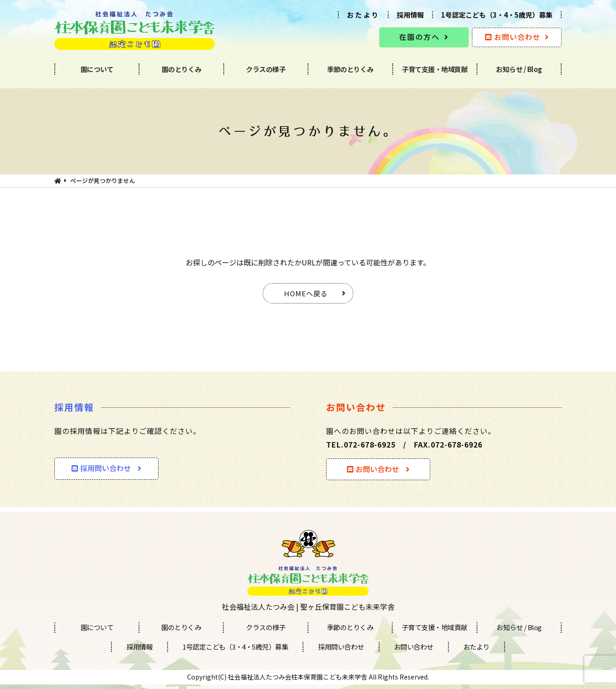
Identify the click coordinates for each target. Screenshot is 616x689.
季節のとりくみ (350, 69)
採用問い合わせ (101, 468)
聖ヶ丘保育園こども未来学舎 (347, 607)
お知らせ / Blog (519, 69)
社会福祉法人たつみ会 (258, 607)
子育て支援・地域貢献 (435, 69)
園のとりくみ (182, 69)
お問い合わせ (513, 37)
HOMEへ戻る (306, 293)
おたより (363, 15)
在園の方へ (419, 37)
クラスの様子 (266, 69)
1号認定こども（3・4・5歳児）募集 (497, 15)
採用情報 (410, 15)
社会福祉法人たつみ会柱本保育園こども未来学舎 (298, 677)
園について (97, 69)
